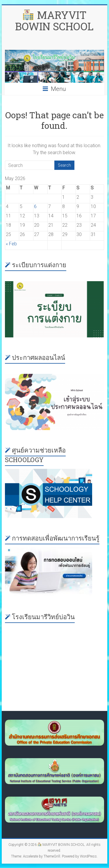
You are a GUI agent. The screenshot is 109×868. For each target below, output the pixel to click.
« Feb (11, 244)
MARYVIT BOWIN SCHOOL (54, 21)
